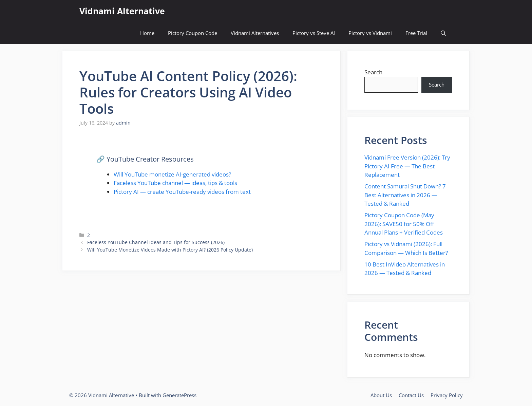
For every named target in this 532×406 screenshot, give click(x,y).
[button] (443, 33)
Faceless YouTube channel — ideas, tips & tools (175, 183)
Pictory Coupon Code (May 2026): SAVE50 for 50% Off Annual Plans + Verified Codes (404, 224)
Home (147, 33)
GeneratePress (179, 395)
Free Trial (416, 33)
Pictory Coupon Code (193, 33)
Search (373, 72)
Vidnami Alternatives (255, 33)
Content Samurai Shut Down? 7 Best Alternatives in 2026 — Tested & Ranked (405, 195)
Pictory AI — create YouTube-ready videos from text (182, 192)
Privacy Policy (447, 395)
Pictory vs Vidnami (370, 33)
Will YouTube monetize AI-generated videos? (172, 174)
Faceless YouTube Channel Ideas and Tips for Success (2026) (156, 242)
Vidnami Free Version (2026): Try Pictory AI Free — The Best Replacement (407, 166)
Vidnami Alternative (122, 11)
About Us (381, 395)
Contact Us (411, 395)
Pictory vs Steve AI (314, 33)
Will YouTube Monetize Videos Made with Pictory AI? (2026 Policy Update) (170, 250)
